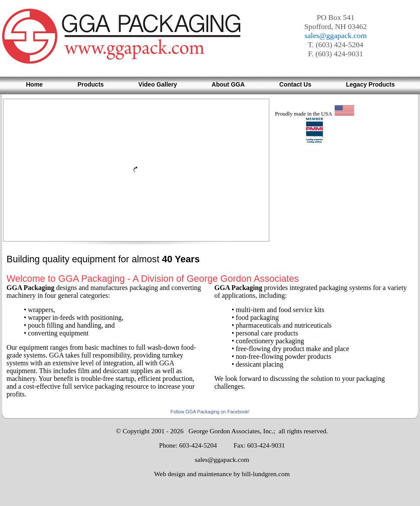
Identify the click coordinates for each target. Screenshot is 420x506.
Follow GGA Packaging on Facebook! (210, 412)
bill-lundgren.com (266, 474)
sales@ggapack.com (336, 35)
